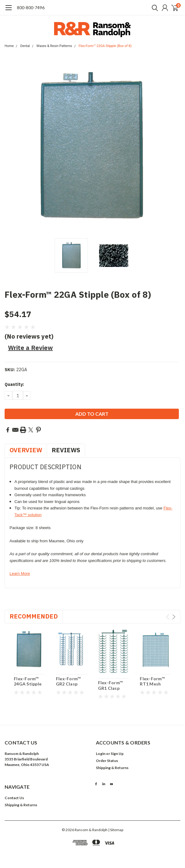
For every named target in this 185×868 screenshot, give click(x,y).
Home (9, 46)
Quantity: (14, 384)
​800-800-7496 (31, 8)
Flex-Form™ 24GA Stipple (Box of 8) (28, 684)
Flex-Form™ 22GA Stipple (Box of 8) (105, 46)
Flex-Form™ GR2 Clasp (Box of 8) (68, 684)
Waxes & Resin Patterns (54, 46)
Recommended (34, 616)
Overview (26, 450)
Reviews (66, 450)
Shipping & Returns (112, 768)
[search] (153, 8)
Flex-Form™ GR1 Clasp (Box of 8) (110, 688)
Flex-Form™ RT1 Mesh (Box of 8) (152, 684)
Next (174, 617)
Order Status (107, 761)
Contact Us (14, 798)
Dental (25, 46)
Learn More (20, 573)
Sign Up (117, 754)
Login (101, 754)
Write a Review (30, 348)
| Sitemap (116, 830)
